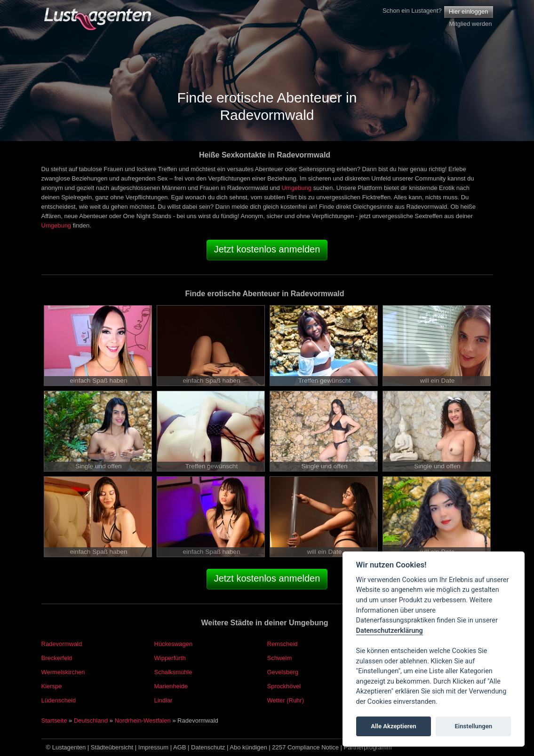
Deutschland (91, 721)
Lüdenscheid (59, 700)
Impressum (153, 747)
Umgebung (296, 188)
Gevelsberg (283, 672)
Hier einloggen (469, 12)
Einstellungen (473, 726)
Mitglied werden (470, 24)
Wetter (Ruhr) (286, 700)
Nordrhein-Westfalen (143, 721)
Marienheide (171, 686)
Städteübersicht (112, 747)
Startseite (54, 721)
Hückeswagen (174, 644)
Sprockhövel (284, 686)
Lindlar (163, 700)
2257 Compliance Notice (305, 747)
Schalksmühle (173, 672)
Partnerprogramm (368, 747)
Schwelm (280, 658)
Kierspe (52, 686)
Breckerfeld (57, 658)
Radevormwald (62, 644)
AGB (179, 747)
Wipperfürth (170, 658)
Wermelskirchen (63, 672)
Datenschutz (208, 747)
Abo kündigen (248, 747)
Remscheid (283, 644)
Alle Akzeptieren (393, 726)
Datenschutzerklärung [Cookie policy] (390, 631)
